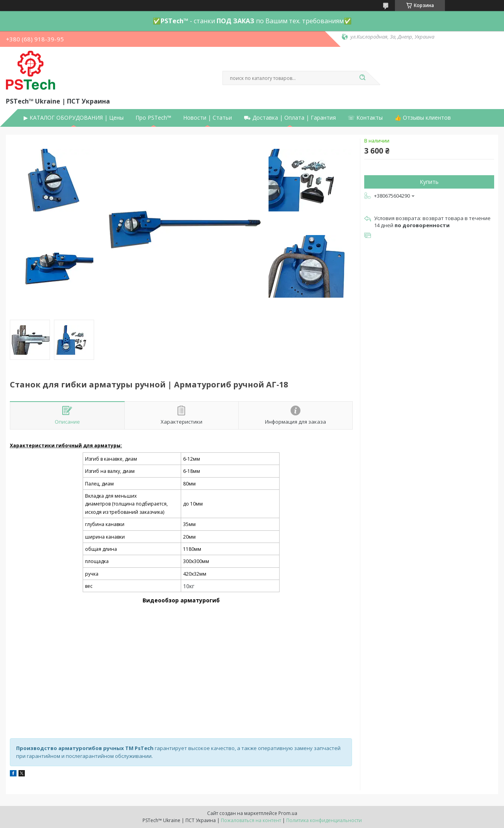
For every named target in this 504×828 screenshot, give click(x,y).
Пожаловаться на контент (251, 820)
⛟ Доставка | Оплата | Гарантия (290, 118)
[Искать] (362, 78)
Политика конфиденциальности (324, 820)
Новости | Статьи (208, 118)
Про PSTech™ (153, 118)
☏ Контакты (365, 118)
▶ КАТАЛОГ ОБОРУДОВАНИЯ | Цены (74, 118)
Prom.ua (288, 813)
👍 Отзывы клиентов (423, 118)
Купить (429, 182)
